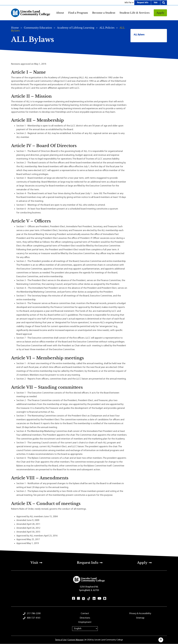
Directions (85, 618)
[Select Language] (85, 629)
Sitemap (140, 618)
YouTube (99, 598)
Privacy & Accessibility (140, 614)
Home (15, 28)
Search (164, 3)
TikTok (89, 599)
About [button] (60, 13)
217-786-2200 (34, 614)
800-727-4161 (34, 618)
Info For (128, 3)
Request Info (143, 3)
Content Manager (76, 640)
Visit (156, 3)
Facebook (73, 598)
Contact (85, 614)
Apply (160, 13)
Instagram (78, 598)
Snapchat (105, 598)
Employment (85, 622)
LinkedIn (94, 598)
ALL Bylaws (139, 35)
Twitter (84, 599)
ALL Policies (107, 28)
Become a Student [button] (104, 13)
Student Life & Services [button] (134, 13)
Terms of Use (61, 640)
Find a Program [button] (78, 13)
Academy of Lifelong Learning (76, 28)
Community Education (38, 28)
